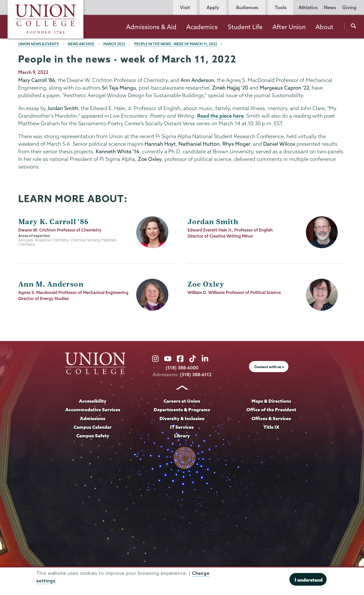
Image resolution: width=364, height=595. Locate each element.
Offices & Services (271, 418)
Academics (202, 27)
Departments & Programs (182, 410)
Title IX (271, 427)
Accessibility (93, 401)
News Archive (82, 44)
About (324, 27)
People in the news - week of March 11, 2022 (178, 44)
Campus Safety (93, 435)
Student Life (245, 27)
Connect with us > (269, 367)
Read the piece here (220, 116)
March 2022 (116, 44)
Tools (281, 7)
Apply (213, 7)
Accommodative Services (93, 410)
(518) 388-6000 (182, 368)
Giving (349, 7)
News (330, 7)
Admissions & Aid (151, 27)
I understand (309, 580)
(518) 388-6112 (196, 375)
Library (182, 435)
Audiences (247, 7)
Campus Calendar (93, 427)
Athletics (308, 7)
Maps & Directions (271, 401)
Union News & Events (39, 44)
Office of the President (271, 410)
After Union (289, 27)
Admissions (93, 418)
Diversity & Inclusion (182, 418)
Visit (185, 7)
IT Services (182, 427)
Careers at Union (182, 401)
